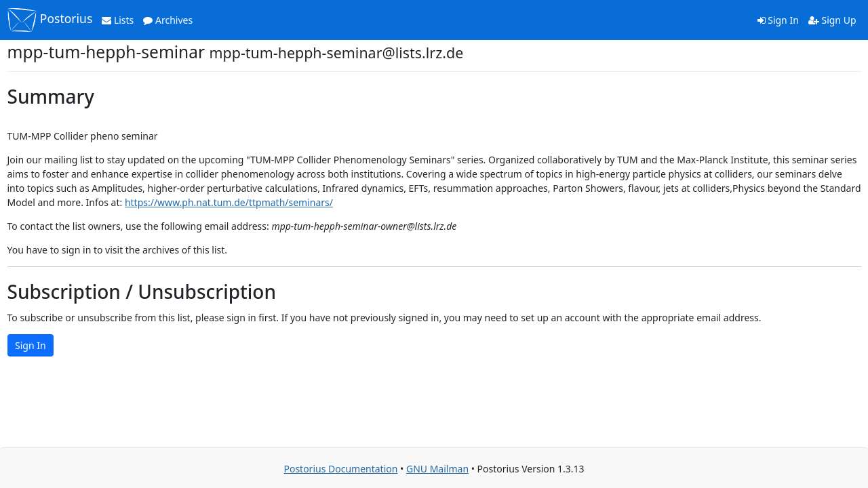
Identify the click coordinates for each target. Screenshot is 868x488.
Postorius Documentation (340, 469)
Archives (168, 20)
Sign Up (832, 20)
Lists (118, 20)
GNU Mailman (437, 469)
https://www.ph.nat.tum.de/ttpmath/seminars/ (229, 202)
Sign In (778, 20)
